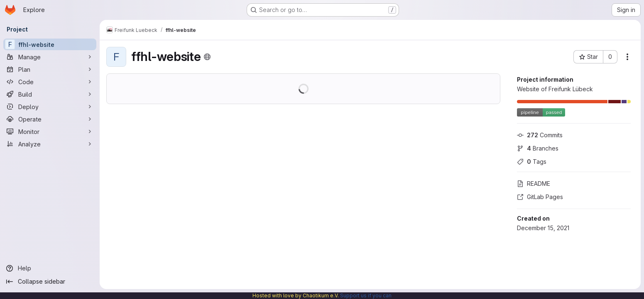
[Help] (50, 268)
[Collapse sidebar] (50, 282)
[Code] (50, 82)
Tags (532, 162)
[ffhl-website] (50, 44)
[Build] (50, 94)
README (534, 184)
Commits (540, 135)
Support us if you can (366, 295)
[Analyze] (50, 144)
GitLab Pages (540, 197)
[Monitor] (50, 131)
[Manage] (50, 57)
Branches (538, 148)
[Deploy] (50, 107)
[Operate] (50, 119)
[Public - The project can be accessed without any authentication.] (207, 57)
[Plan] (50, 69)
